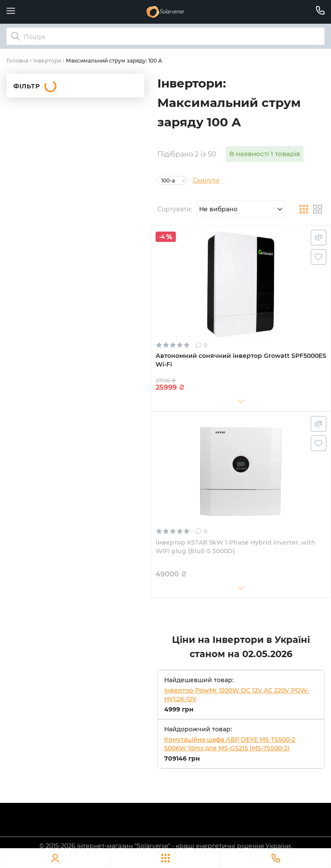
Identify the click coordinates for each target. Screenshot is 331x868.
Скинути (206, 180)
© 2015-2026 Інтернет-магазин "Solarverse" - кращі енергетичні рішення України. (166, 846)
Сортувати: (175, 209)
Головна (17, 61)
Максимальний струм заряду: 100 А (114, 61)
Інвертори (47, 61)
